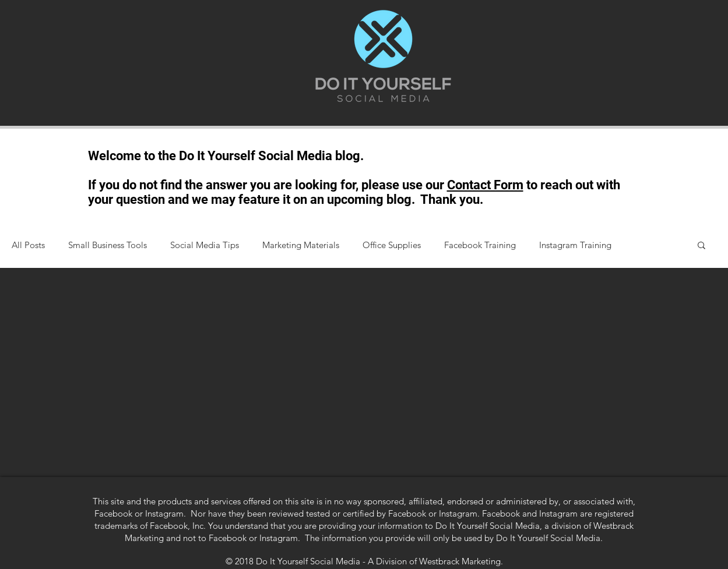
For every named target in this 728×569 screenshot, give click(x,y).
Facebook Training (480, 245)
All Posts (28, 245)
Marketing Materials (301, 245)
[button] (701, 246)
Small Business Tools (108, 245)
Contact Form (485, 185)
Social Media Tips (205, 245)
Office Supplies (392, 245)
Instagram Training (575, 245)
